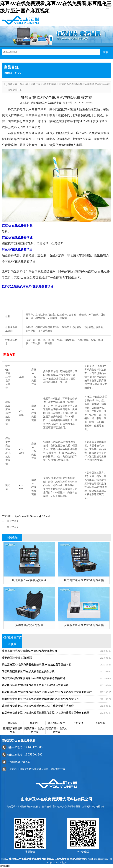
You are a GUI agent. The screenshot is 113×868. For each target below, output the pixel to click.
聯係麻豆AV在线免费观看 (56, 730)
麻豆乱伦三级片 (34, 84)
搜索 (105, 52)
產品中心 (35, 723)
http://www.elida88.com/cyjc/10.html (32, 516)
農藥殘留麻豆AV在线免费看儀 (46, 103)
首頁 (22, 84)
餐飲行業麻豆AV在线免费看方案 (61, 84)
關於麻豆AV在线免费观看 (35, 730)
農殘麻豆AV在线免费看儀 (23, 859)
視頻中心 (100, 723)
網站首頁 (13, 723)
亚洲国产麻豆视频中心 (13, 730)
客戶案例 (78, 723)
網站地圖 (5, 866)
